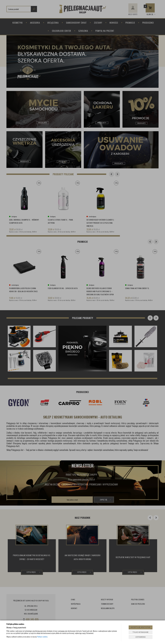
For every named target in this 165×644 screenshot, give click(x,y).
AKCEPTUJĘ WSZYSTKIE (140, 627)
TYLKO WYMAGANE (141, 632)
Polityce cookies (42, 637)
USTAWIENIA (140, 637)
